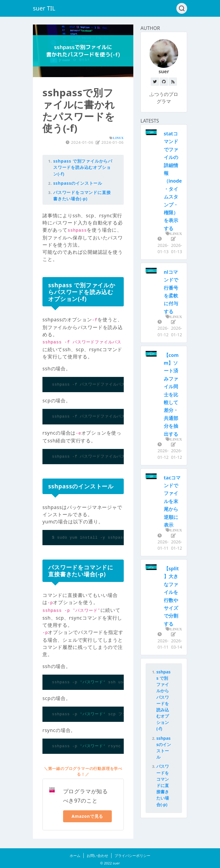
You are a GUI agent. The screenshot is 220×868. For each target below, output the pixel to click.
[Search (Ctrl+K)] (182, 8)
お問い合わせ (97, 856)
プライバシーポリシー (132, 856)
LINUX (118, 138)
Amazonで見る (88, 816)
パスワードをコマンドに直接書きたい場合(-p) (163, 785)
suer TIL (44, 8)
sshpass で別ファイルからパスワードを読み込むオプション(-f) (83, 167)
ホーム (75, 856)
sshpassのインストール (78, 183)
